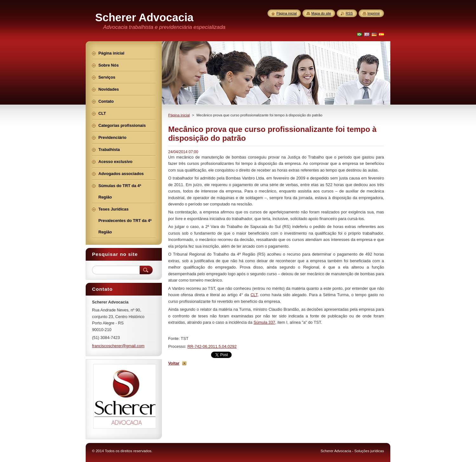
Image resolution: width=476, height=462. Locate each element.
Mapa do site (321, 13)
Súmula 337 (264, 322)
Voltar (174, 363)
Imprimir (374, 13)
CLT (254, 295)
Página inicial (179, 115)
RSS (349, 13)
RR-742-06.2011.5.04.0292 (212, 346)
